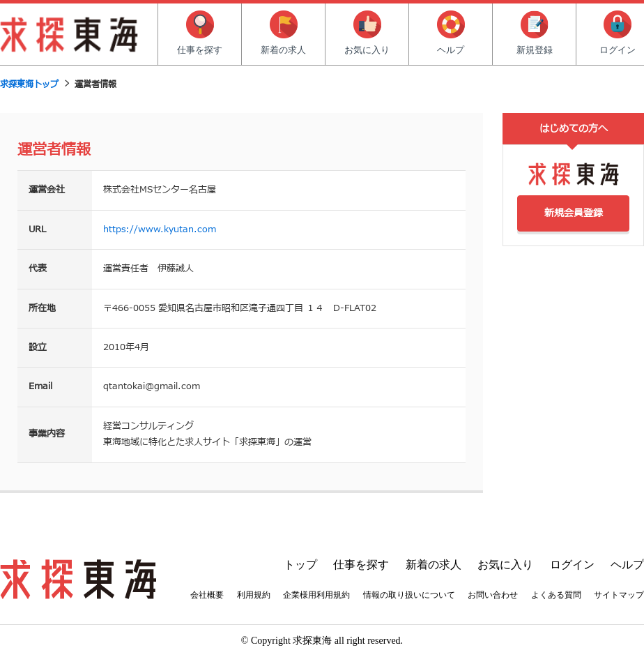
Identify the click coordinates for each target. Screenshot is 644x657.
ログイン (572, 565)
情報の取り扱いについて (409, 595)
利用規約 (254, 595)
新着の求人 (283, 33)
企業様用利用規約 (316, 595)
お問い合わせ (493, 595)
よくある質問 (556, 595)
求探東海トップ (29, 84)
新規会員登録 (574, 213)
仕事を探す (200, 33)
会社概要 (207, 595)
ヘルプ (451, 33)
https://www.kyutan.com (160, 229)
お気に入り (367, 33)
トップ (300, 565)
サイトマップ (619, 595)
